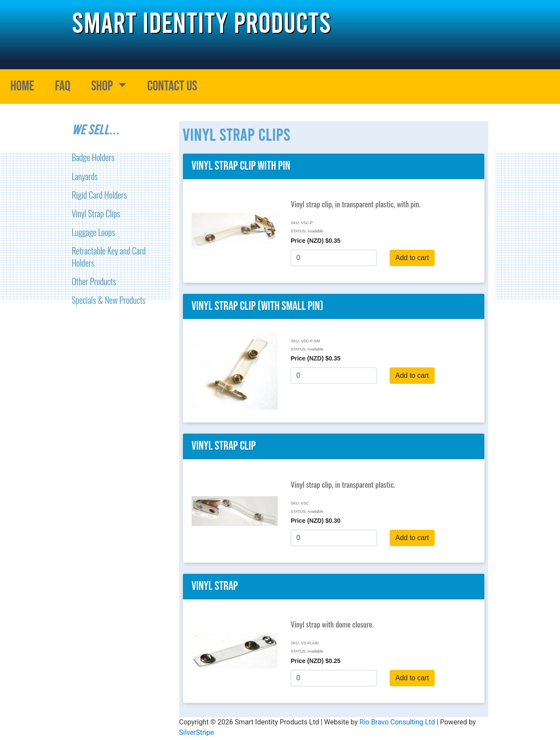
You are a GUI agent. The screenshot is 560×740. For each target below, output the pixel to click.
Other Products (94, 281)
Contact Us (172, 86)
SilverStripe (196, 732)
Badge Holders (93, 157)
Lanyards (85, 176)
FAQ (63, 86)
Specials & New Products (109, 300)
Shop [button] (103, 86)
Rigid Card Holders (99, 195)
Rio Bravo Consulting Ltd (397, 722)
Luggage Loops (93, 232)
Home (22, 86)
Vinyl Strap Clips (96, 213)
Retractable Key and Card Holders (109, 256)
